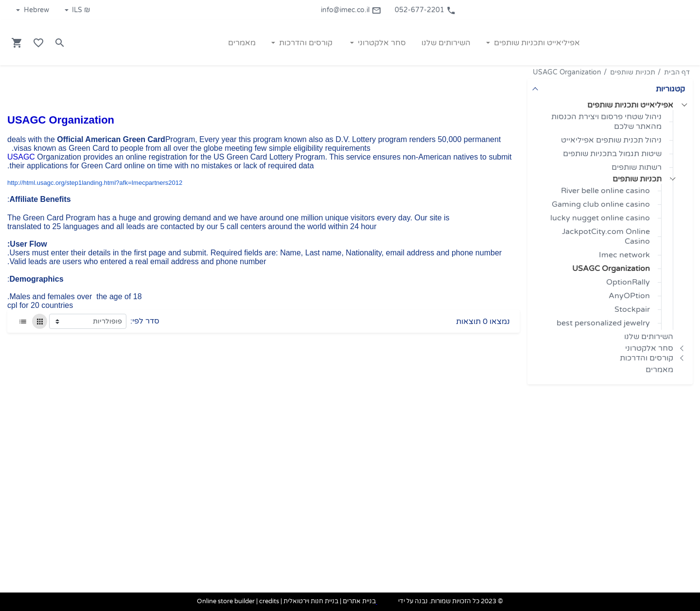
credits (269, 602)
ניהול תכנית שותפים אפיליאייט (611, 140)
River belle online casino (605, 191)
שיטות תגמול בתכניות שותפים (612, 154)
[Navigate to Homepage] (644, 43)
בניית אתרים (359, 602)
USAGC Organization (567, 72)
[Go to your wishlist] (38, 43)
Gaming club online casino (601, 204)
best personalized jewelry (603, 323)
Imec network (624, 255)
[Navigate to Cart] (17, 43)
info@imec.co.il (351, 10)
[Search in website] (60, 43)
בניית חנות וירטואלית (311, 602)
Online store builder (226, 602)
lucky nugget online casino (600, 218)
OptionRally (628, 282)
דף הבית (677, 72)
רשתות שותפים (637, 167)
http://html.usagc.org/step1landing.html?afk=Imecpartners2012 (95, 183)
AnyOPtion (629, 296)
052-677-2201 (425, 10)
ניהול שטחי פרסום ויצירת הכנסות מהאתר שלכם (606, 122)
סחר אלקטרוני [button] (381, 43)
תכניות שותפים (633, 72)
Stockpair (632, 309)
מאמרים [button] (242, 43)
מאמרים (659, 370)
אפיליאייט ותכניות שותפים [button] (536, 43)
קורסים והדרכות (647, 358)
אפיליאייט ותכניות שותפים (630, 105)
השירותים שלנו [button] (446, 43)
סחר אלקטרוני (649, 348)
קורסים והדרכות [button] (305, 43)
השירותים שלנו (649, 337)
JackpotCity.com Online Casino (606, 236)
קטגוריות (670, 89)
